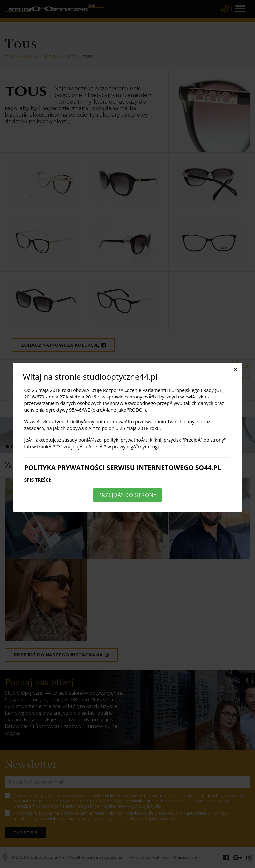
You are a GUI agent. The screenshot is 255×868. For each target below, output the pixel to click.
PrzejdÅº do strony (127, 495)
